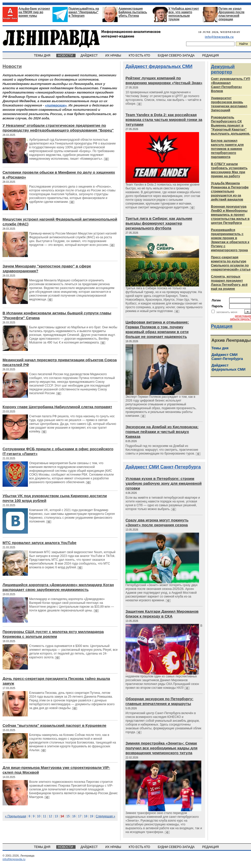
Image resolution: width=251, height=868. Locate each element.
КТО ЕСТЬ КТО (140, 56)
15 (68, 816)
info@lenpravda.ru (219, 37)
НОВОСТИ (66, 56)
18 (86, 816)
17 (80, 816)
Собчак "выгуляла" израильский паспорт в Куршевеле (54, 725)
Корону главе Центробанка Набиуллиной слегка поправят (57, 407)
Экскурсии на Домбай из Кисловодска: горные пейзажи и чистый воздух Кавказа (162, 432)
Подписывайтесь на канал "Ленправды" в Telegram (84, 12)
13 (56, 816)
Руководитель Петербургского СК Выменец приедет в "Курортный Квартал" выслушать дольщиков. (231, 125)
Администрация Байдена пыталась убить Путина (133, 12)
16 (74, 816)
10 (39, 816)
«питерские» (56, 105)
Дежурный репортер (223, 69)
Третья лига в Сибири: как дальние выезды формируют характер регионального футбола (159, 223)
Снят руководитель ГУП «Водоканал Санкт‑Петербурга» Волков (230, 85)
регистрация (243, 316)
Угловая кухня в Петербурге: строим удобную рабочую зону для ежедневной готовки (164, 483)
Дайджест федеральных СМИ (159, 66)
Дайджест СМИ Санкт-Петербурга (163, 467)
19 (91, 816)
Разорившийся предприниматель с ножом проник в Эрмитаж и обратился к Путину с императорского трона (230, 240)
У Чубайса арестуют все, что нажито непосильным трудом (184, 14)
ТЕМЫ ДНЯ (42, 56)
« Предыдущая (16, 816)
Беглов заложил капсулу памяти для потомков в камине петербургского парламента (227, 149)
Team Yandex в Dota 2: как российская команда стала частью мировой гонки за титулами (164, 120)
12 (50, 816)
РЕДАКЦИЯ (211, 56)
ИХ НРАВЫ (114, 56)
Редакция (222, 326)
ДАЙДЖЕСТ (89, 56)
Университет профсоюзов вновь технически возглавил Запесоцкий (229, 104)
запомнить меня (227, 312)
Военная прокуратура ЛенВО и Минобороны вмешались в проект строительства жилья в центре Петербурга (230, 215)
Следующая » (105, 816)
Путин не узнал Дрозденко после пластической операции (231, 14)
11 (44, 816)
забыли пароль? (240, 319)
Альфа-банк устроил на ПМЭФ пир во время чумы (34, 12)
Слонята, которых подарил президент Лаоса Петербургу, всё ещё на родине (229, 283)
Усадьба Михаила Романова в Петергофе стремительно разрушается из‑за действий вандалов (230, 191)
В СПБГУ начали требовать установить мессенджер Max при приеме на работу (229, 170)
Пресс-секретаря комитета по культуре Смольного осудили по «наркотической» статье (231, 263)
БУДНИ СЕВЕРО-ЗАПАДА (176, 56)
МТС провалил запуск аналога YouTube (39, 543)
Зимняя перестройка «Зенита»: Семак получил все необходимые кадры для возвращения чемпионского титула (162, 748)
